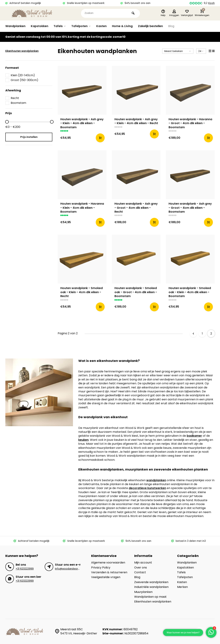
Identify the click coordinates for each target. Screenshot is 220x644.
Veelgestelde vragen (106, 577)
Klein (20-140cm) (23, 75)
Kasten (101, 26)
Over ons (141, 568)
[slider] (7, 122)
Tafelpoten (81, 26)
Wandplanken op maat (150, 597)
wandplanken (156, 480)
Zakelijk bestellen (150, 26)
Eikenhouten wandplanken (22, 51)
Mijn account (143, 563)
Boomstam (18, 103)
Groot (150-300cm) (24, 80)
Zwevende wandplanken (151, 582)
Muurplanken (143, 592)
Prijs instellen (29, 137)
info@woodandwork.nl (68, 569)
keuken (83, 440)
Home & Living (122, 26)
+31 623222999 (25, 569)
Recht (15, 98)
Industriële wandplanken (151, 587)
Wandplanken (15, 26)
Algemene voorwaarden (108, 563)
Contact (140, 572)
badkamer (194, 436)
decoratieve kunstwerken (147, 488)
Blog (171, 26)
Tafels (60, 26)
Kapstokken (40, 26)
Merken (182, 587)
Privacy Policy (101, 568)
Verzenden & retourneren (109, 572)
